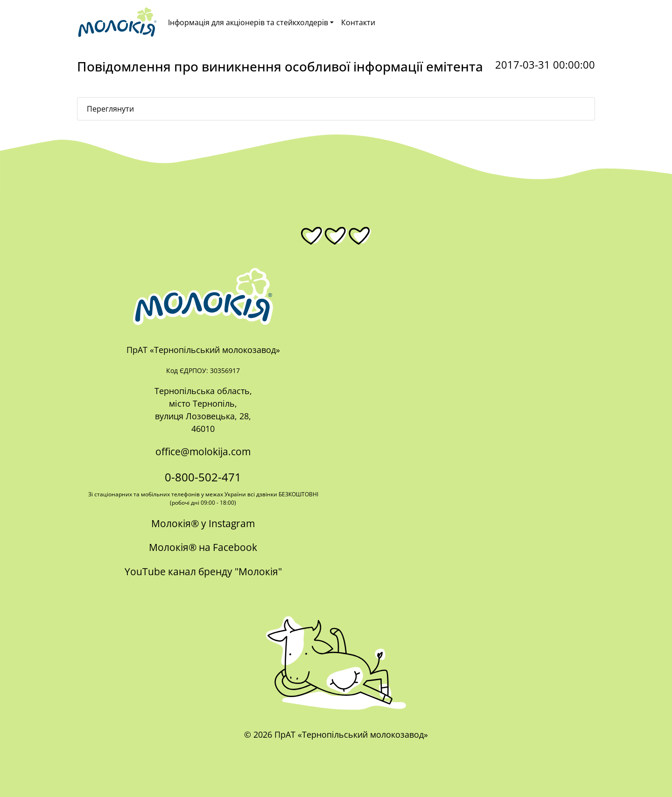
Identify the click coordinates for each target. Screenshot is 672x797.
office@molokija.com (203, 451)
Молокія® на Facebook (203, 547)
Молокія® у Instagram (203, 523)
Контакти (358, 22)
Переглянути (110, 109)
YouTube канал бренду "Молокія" (203, 571)
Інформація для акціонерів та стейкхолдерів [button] (248, 22)
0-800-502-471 (203, 477)
